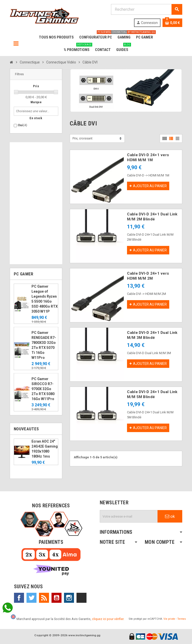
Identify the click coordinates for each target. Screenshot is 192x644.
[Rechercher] (146, 9)
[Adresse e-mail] (129, 516)
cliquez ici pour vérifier (108, 619)
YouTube (56, 598)
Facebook (19, 598)
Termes (182, 619)
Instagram (69, 598)
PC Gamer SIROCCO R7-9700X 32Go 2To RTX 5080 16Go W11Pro (43, 389)
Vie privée (169, 619)
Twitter (31, 598)
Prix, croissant (82, 138)
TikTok (81, 598)
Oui (22, 125)
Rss (44, 598)
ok (170, 516)
